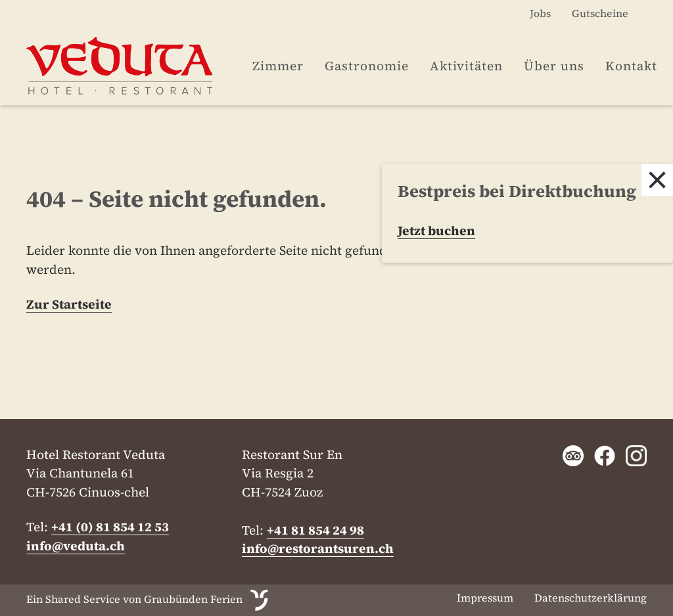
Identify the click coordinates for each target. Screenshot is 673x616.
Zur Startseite (69, 304)
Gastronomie (367, 66)
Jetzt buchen (436, 231)
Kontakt (631, 66)
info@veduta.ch (76, 546)
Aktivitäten (466, 66)
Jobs (540, 13)
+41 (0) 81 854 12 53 (110, 527)
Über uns (554, 66)
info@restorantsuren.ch (318, 548)
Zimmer (278, 66)
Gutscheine (600, 13)
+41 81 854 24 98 (315, 530)
